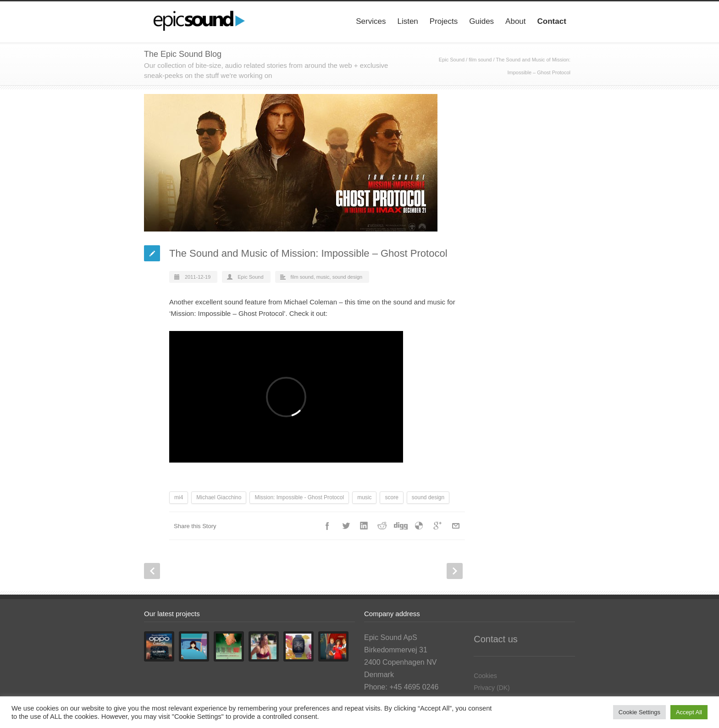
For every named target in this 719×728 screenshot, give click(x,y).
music (323, 277)
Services (371, 21)
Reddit (382, 526)
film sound (480, 60)
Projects (444, 21)
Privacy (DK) (492, 688)
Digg (401, 526)
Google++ (437, 526)
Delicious (419, 526)
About (515, 21)
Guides (481, 21)
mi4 (179, 497)
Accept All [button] (689, 712)
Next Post (455, 571)
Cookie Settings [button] (639, 712)
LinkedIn (364, 526)
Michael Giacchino (219, 497)
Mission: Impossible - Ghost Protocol (299, 497)
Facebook (327, 526)
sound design (347, 277)
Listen (407, 21)
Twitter (346, 526)
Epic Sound (452, 60)
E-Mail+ (456, 526)
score (391, 497)
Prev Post (152, 571)
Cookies (485, 676)
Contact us (496, 639)
